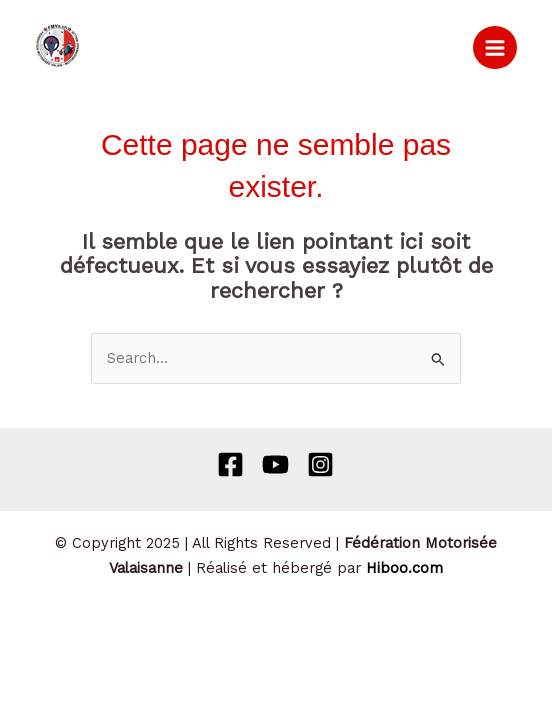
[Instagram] (320, 464)
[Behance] (275, 464)
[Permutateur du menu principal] (495, 48)
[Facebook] (230, 464)
